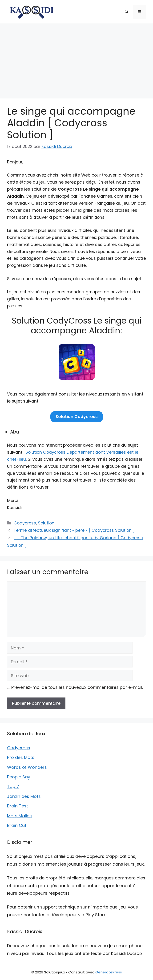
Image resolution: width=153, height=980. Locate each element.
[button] (127, 12)
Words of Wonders (27, 767)
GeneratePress (109, 972)
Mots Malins (19, 816)
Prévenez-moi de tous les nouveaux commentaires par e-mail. (77, 687)
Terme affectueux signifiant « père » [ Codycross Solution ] (74, 530)
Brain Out (17, 825)
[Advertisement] (76, 59)
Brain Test (18, 806)
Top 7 (13, 786)
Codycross (25, 523)
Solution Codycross (77, 417)
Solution (46, 523)
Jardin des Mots (24, 796)
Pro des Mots (21, 757)
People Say (19, 777)
